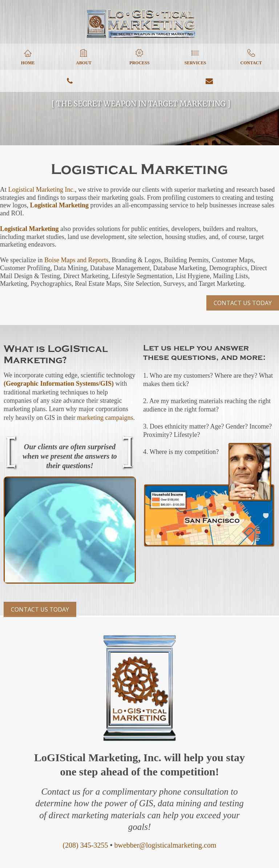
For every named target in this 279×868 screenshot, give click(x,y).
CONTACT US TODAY (243, 303)
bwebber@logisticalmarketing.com (165, 845)
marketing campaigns (105, 418)
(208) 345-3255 (85, 845)
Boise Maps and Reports (76, 260)
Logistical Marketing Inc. (42, 190)
